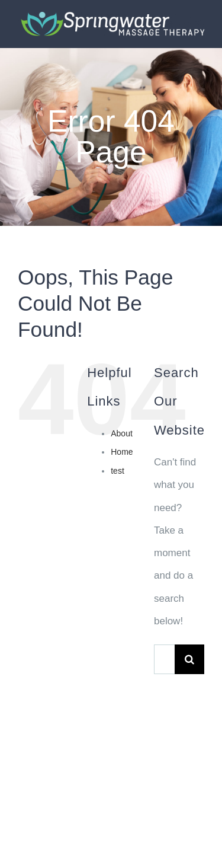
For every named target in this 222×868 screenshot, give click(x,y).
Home (122, 452)
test (118, 471)
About (122, 433)
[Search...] (164, 659)
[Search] (189, 659)
